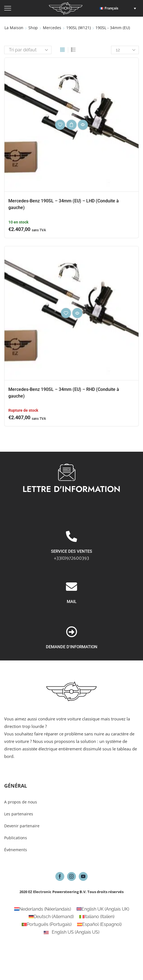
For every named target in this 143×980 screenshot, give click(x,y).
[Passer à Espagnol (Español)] (99, 924)
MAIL (72, 646)
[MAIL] (71, 631)
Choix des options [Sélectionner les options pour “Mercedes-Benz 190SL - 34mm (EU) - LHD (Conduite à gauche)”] (71, 125)
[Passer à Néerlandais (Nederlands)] (43, 909)
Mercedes (52, 28)
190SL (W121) (78, 28)
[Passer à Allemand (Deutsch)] (51, 917)
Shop (33, 28)
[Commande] (28, 50)
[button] (119, 8)
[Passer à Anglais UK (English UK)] (103, 909)
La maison (14, 28)
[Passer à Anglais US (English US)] (71, 932)
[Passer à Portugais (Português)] (47, 924)
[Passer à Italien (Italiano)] (97, 917)
